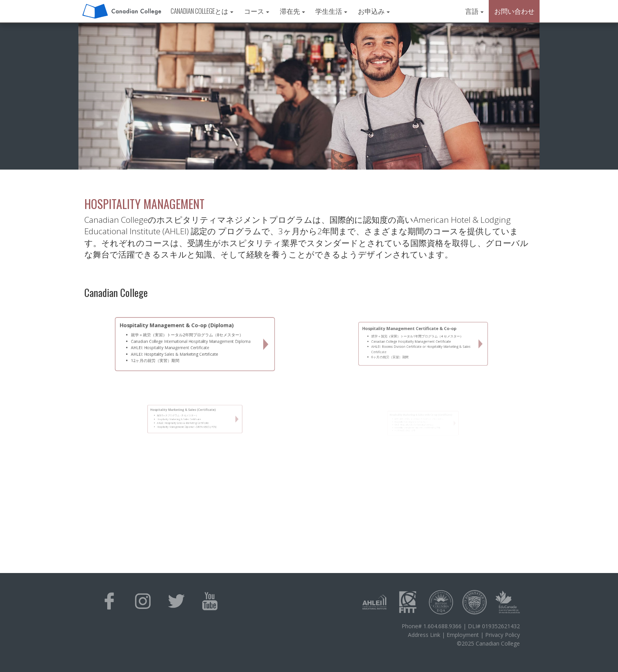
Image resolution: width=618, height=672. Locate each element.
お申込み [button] (374, 11)
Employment (463, 635)
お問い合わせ (514, 11)
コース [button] (257, 11)
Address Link (424, 635)
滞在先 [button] (292, 11)
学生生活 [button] (331, 11)
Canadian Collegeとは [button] (202, 11)
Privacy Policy (503, 635)
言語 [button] (474, 11)
